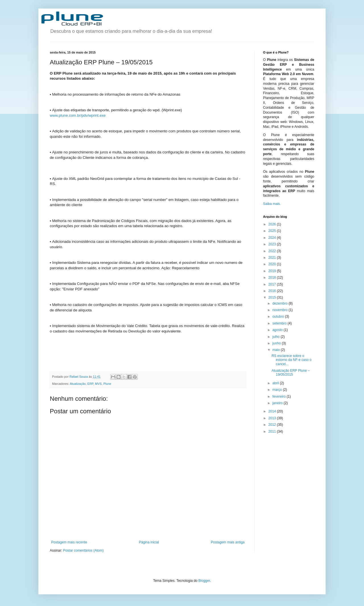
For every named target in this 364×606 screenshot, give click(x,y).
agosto (278, 330)
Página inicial (149, 542)
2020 (273, 264)
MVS (98, 384)
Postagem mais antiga (228, 542)
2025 (273, 231)
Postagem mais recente (69, 542)
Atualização (78, 384)
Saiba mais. (272, 204)
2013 (273, 418)
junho (277, 343)
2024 (273, 238)
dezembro (281, 303)
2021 (273, 258)
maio (277, 350)
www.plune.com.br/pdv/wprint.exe (78, 115)
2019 (273, 271)
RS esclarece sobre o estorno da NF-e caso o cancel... (291, 360)
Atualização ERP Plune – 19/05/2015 (291, 373)
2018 (273, 278)
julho (277, 337)
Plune (107, 384)
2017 (273, 284)
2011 (273, 432)
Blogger (204, 581)
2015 (273, 297)
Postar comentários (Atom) (83, 550)
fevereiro (280, 397)
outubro (279, 317)
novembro (281, 310)
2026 (273, 224)
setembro (280, 323)
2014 (273, 411)
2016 (273, 291)
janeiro (278, 403)
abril (276, 383)
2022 (273, 251)
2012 (273, 425)
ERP (90, 384)
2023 (273, 244)
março (278, 390)
